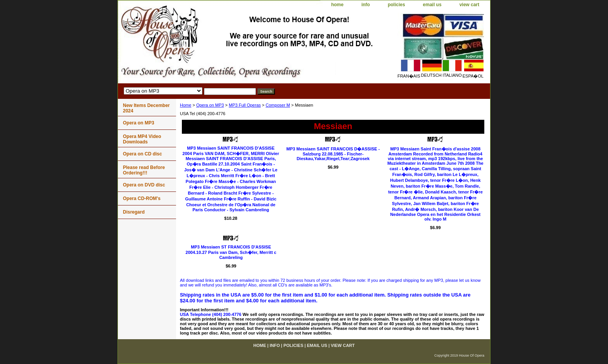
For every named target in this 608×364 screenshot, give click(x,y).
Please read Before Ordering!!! (144, 170)
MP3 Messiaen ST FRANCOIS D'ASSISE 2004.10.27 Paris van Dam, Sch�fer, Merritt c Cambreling (231, 252)
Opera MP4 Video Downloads (142, 139)
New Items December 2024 (146, 108)
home (337, 5)
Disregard (134, 212)
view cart (469, 5)
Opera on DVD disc (144, 185)
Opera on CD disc (142, 154)
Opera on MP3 (210, 105)
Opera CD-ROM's (142, 198)
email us (432, 5)
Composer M (278, 105)
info (366, 5)
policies (396, 5)
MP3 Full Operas (245, 105)
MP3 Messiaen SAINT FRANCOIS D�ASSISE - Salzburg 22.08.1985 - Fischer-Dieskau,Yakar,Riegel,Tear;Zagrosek (333, 154)
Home (186, 105)
